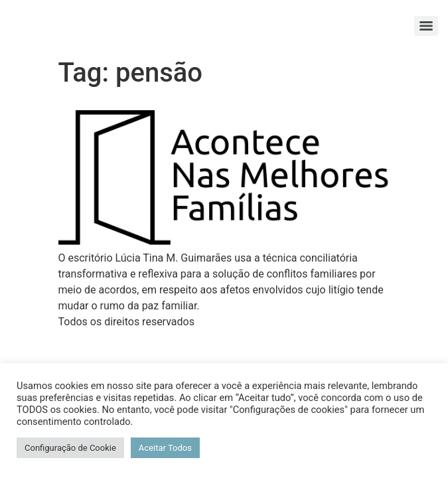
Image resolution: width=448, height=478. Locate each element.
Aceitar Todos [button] (165, 448)
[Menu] (426, 26)
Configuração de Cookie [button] (70, 448)
